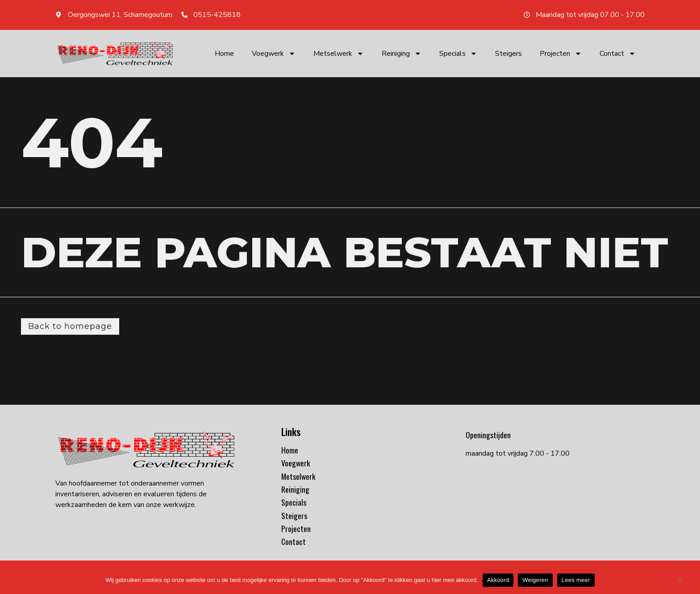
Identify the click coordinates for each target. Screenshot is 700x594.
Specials (458, 54)
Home (224, 54)
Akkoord (498, 580)
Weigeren (535, 580)
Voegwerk (274, 54)
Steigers (508, 54)
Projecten (561, 54)
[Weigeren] (679, 583)
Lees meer (576, 580)
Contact (618, 54)
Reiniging (402, 54)
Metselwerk (339, 54)
